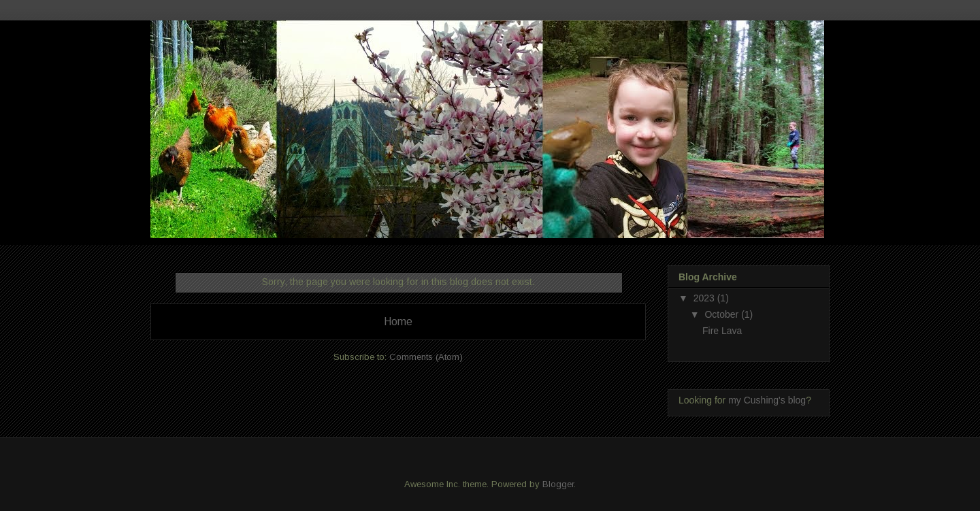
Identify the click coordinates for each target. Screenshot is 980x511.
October (723, 314)
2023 (705, 298)
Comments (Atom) (426, 357)
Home (398, 322)
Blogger (558, 484)
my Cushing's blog (767, 400)
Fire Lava (722, 331)
